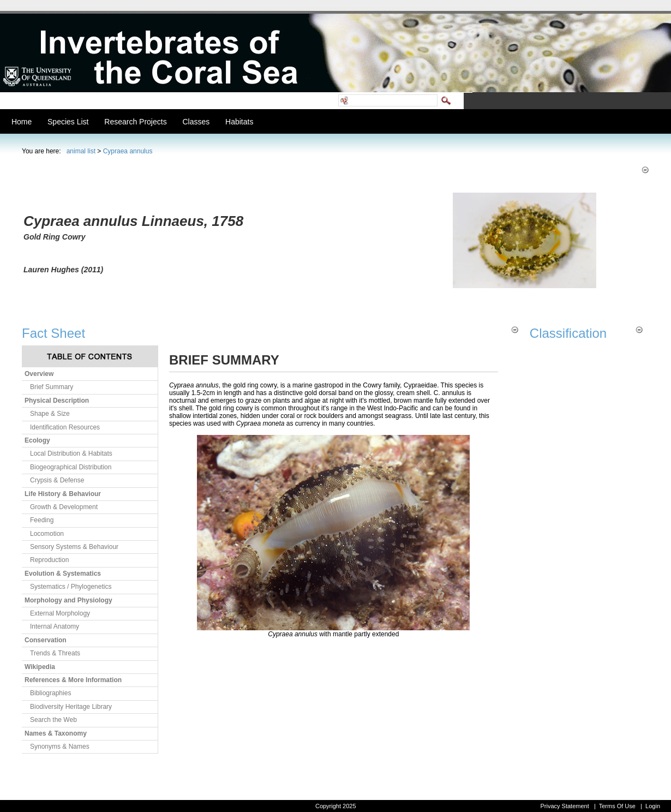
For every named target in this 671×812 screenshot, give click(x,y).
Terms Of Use (617, 806)
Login (653, 806)
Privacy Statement (564, 806)
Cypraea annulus (128, 151)
